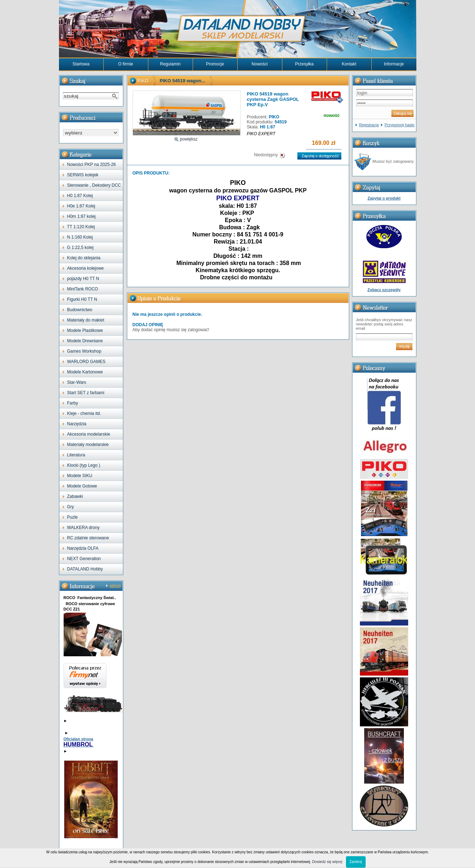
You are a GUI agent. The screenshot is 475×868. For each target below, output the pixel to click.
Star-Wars (77, 382)
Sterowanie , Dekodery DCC (94, 185)
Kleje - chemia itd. (84, 413)
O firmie (126, 64)
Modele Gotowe (82, 486)
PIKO (143, 81)
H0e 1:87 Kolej (81, 206)
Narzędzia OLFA (83, 548)
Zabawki (75, 496)
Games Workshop (84, 351)
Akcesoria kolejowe (86, 268)
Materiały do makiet (86, 320)
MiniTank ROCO (83, 289)
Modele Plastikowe (85, 330)
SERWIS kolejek (83, 175)
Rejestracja (369, 125)
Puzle (73, 517)
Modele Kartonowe (85, 372)
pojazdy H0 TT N (83, 279)
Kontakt (349, 64)
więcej (115, 585)
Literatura (76, 455)
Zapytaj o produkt (384, 198)
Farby (73, 403)
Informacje (394, 64)
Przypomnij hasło (400, 125)
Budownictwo (80, 310)
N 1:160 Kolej (80, 237)
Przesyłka (304, 64)
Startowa (81, 64)
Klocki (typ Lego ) (84, 465)
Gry (71, 507)
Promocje (215, 64)
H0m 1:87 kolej (81, 216)
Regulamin (170, 64)
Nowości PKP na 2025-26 (92, 165)
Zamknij (356, 862)
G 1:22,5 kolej (80, 247)
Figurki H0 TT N (82, 299)
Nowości (260, 64)
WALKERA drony (83, 528)
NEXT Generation (84, 559)
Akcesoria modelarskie (89, 434)
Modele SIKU (80, 476)
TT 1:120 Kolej (81, 227)
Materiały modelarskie (88, 445)
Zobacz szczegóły (384, 290)
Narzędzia (77, 424)
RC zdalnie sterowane (88, 538)
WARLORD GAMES (86, 362)
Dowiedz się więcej (327, 862)
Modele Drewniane (85, 341)
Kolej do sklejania (84, 258)
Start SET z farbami (86, 393)
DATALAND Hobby (85, 569)
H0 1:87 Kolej (80, 196)
